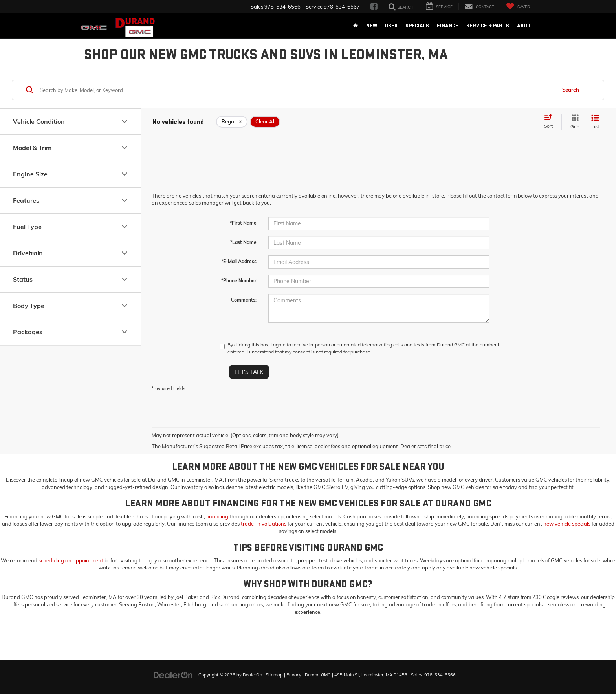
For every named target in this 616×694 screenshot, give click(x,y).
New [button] (372, 26)
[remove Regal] (232, 122)
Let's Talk (249, 372)
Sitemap (274, 675)
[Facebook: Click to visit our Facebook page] (374, 7)
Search (571, 90)
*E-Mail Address (239, 261)
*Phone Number (239, 281)
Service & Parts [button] (488, 26)
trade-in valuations (264, 524)
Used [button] (391, 26)
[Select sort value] (551, 122)
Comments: (244, 300)
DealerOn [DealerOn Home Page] (252, 675)
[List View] (595, 122)
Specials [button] (417, 26)
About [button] (525, 26)
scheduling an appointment (71, 560)
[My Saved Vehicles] (518, 6)
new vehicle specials (567, 524)
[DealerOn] (173, 674)
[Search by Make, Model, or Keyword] (297, 90)
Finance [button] (448, 26)
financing (217, 516)
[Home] (356, 26)
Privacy (294, 675)
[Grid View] (573, 122)
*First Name (243, 223)
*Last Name (243, 242)
